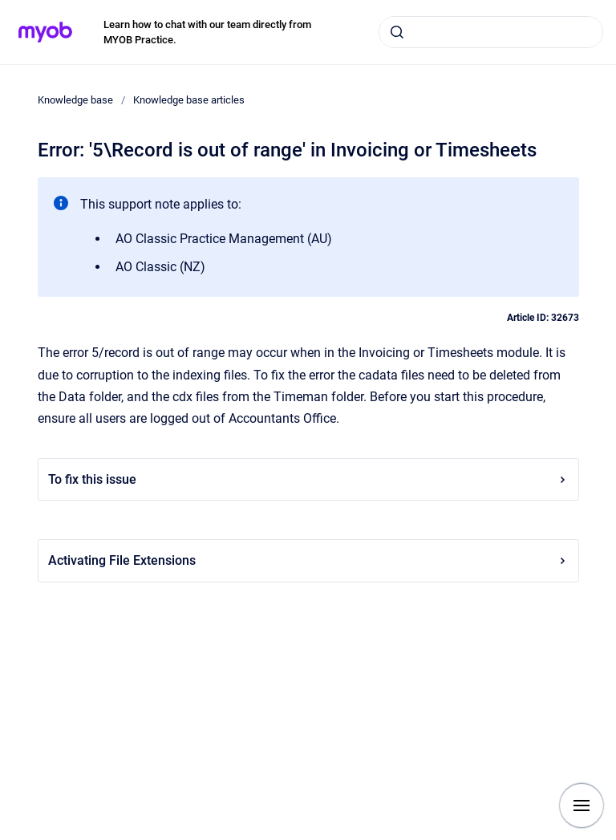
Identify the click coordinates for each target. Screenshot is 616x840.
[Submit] (397, 32)
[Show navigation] (582, 806)
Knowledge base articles (189, 100)
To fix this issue (308, 479)
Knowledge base (75, 100)
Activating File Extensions (308, 560)
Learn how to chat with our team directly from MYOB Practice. (207, 32)
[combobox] (491, 32)
